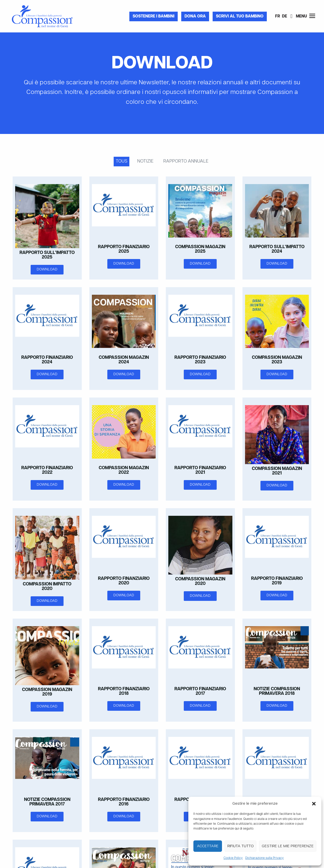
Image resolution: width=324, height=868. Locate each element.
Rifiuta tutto (240, 846)
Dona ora (195, 16)
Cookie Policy (233, 858)
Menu (306, 16)
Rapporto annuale (186, 161)
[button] (314, 804)
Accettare (208, 846)
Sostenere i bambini (154, 16)
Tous (121, 161)
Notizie (145, 161)
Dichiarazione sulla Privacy (265, 858)
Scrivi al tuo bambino (240, 16)
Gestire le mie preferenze (288, 846)
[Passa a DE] (285, 17)
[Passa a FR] (278, 17)
